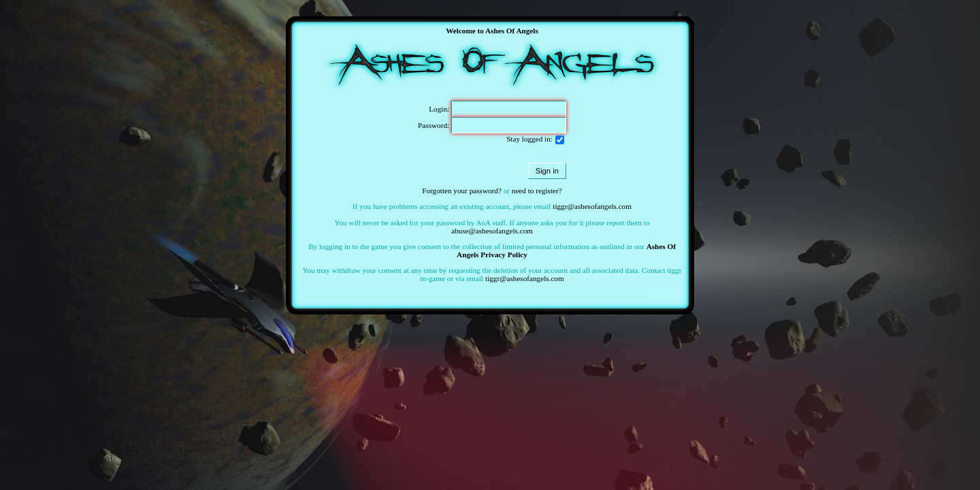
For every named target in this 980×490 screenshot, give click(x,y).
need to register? (537, 191)
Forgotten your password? (462, 191)
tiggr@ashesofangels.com (592, 206)
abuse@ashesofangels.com (492, 231)
